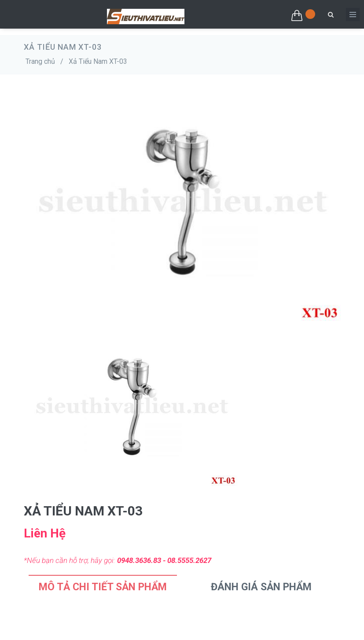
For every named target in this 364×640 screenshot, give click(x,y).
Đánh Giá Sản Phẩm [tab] (261, 587)
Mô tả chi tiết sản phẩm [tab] (103, 587)
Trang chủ (40, 61)
